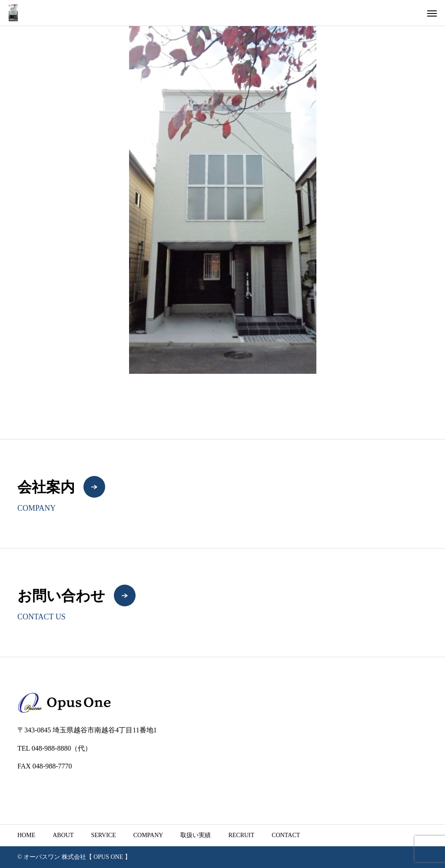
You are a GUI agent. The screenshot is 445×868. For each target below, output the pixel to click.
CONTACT (286, 835)
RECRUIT (241, 835)
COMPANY (148, 835)
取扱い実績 (196, 835)
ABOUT (63, 835)
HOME (26, 835)
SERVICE (103, 835)
